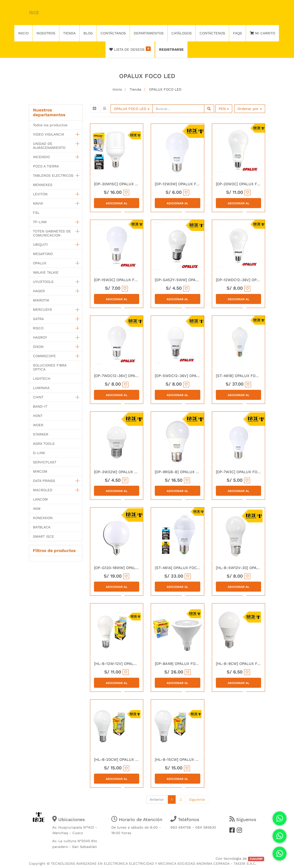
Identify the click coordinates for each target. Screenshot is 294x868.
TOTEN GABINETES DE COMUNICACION (52, 233)
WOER (38, 425)
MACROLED (43, 490)
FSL (36, 213)
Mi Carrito (262, 33)
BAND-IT (40, 406)
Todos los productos (50, 125)
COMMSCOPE (44, 356)
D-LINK (39, 453)
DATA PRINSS (44, 481)
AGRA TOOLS (44, 444)
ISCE (34, 12)
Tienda (135, 89)
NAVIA (38, 203)
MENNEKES (43, 185)
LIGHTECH (42, 379)
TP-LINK (40, 222)
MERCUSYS (42, 309)
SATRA (38, 319)
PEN (224, 109)
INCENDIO (41, 157)
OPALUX (40, 263)
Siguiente (197, 799)
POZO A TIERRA (46, 166)
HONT (38, 416)
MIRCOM (40, 471)
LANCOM (40, 499)
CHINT (38, 397)
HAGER (39, 291)
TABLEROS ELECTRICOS (53, 175)
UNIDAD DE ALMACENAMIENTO (49, 146)
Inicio (117, 89)
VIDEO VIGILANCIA (48, 134)
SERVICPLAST (45, 462)
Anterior (157, 799)
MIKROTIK (41, 300)
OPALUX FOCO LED (165, 89)
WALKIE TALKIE (46, 272)
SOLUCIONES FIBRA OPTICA (50, 367)
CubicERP (256, 859)
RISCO (38, 328)
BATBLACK (42, 527)
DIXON (38, 347)
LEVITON (40, 194)
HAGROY (40, 337)
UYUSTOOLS (43, 282)
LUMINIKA (41, 388)
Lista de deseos (130, 49)
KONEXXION (43, 518)
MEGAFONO (43, 254)
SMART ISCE (43, 536)
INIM (37, 509)
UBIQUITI (40, 244)
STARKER (41, 434)
